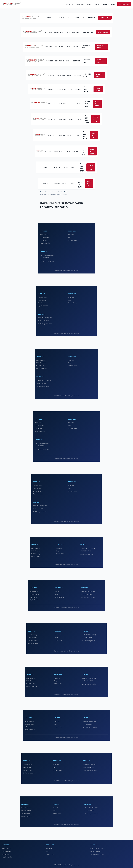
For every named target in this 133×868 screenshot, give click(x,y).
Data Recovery (44, 235)
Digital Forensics (45, 243)
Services (70, 4)
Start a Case (124, 4)
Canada (60, 192)
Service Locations (51, 192)
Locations (80, 4)
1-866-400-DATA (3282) (47, 255)
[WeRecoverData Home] (12, 4)
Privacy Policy (72, 240)
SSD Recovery (44, 240)
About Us (71, 235)
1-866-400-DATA (109, 4)
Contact (97, 4)
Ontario (67, 192)
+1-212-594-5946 (45, 258)
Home (42, 192)
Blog (89, 4)
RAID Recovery (44, 237)
